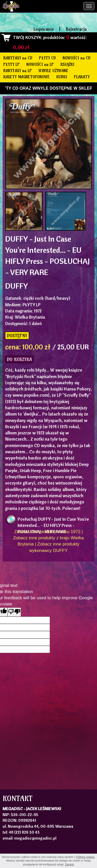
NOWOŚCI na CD (77, 58)
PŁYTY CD (47, 58)
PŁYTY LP (12, 64)
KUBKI (62, 77)
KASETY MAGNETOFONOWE (27, 77)
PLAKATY (82, 77)
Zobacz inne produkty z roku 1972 (47, 532)
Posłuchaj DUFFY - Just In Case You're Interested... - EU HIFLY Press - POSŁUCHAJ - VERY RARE (53, 521)
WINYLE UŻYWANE (53, 71)
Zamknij (69, 865)
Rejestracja (76, 29)
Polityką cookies (85, 857)
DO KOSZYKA (19, 359)
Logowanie (44, 29)
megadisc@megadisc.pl (35, 838)
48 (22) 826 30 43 (24, 832)
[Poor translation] (14, 612)
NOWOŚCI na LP (40, 64)
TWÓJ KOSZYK (27, 37)
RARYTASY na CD (18, 58)
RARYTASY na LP (18, 71)
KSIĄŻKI (68, 64)
